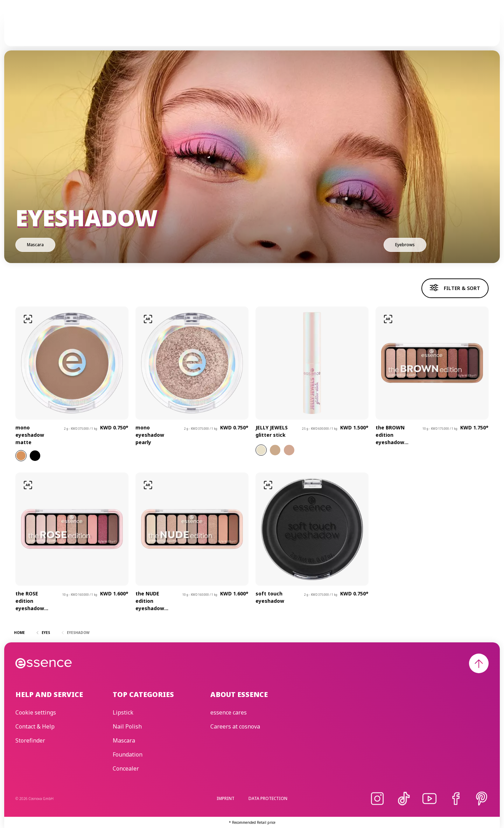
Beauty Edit (344, 28)
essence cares (299, 28)
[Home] (44, 28)
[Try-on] (28, 319)
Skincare (205, 28)
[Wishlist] (480, 28)
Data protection (268, 798)
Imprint (226, 798)
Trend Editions (249, 28)
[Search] (463, 28)
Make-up (171, 28)
